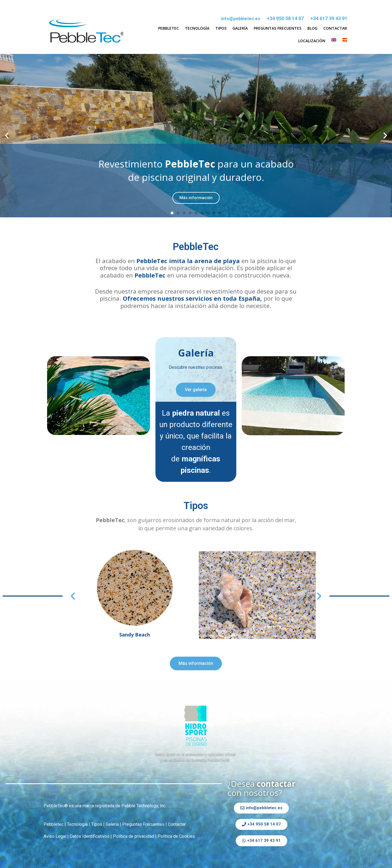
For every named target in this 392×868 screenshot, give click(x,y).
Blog (312, 28)
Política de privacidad (134, 836)
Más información (196, 198)
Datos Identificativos (90, 836)
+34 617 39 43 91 (329, 18)
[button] (172, 213)
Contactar (335, 28)
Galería (240, 28)
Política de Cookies (176, 836)
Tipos (221, 28)
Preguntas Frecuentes (278, 28)
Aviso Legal (55, 836)
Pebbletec (169, 28)
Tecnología (197, 28)
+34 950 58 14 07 (285, 18)
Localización (312, 41)
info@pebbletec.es (241, 19)
